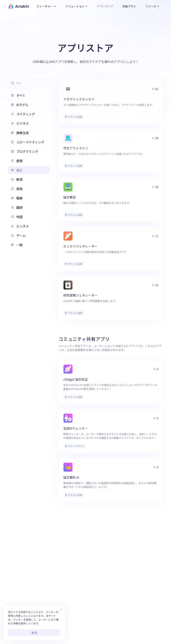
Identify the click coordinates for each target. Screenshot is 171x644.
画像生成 (20, 133)
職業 (17, 198)
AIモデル (20, 105)
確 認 (34, 633)
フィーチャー (46, 6)
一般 (17, 245)
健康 (17, 161)
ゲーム (18, 235)
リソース (152, 6)
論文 (17, 170)
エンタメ (20, 226)
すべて (18, 95)
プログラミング (25, 151)
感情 (17, 189)
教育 (17, 179)
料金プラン (129, 6)
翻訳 (17, 207)
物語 (17, 217)
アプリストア (105, 6)
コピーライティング (28, 142)
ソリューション (76, 6)
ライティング (23, 114)
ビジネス (20, 123)
